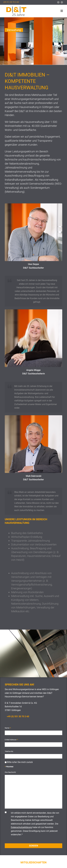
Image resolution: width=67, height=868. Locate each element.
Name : (8, 728)
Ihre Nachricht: (10, 772)
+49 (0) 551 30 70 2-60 (18, 716)
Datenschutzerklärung (21, 827)
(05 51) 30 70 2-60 (11, 2)
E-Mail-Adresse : (11, 740)
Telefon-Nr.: (9, 751)
